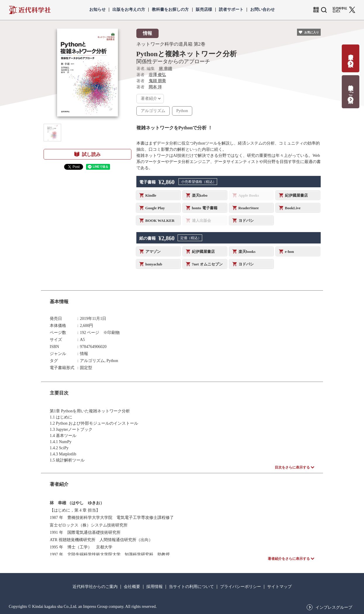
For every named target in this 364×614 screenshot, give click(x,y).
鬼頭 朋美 (157, 81)
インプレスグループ (334, 608)
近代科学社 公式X (340, 10)
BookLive (293, 208)
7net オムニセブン (207, 264)
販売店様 (204, 10)
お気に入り (312, 32)
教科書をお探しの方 (170, 10)
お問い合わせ (262, 10)
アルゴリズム (153, 111)
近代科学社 (30, 10)
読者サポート (231, 10)
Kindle (151, 195)
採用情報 (154, 587)
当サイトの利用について (191, 587)
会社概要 (132, 587)
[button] (52, 133)
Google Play (155, 208)
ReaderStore (249, 208)
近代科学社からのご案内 (95, 587)
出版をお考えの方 (129, 10)
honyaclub (154, 264)
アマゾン (153, 252)
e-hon (290, 252)
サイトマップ (279, 587)
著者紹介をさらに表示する (289, 559)
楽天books (247, 252)
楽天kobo (200, 195)
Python (182, 111)
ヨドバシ (246, 221)
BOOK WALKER (160, 221)
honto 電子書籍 (205, 208)
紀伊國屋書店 (296, 195)
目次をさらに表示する (292, 467)
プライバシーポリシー (241, 587)
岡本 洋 (155, 87)
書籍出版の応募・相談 (351, 55)
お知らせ (97, 10)
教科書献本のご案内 (351, 88)
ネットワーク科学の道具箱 (164, 44)
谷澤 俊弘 (157, 75)
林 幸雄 (166, 69)
